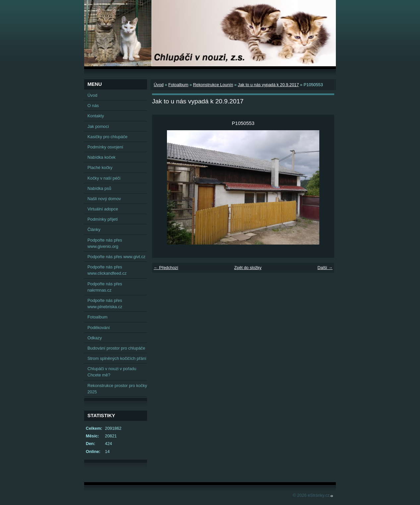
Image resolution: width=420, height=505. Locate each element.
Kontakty (96, 116)
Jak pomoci (98, 126)
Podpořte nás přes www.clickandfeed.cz (107, 270)
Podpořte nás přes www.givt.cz (116, 257)
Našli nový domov (104, 199)
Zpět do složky (248, 268)
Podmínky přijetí (103, 219)
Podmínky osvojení (105, 147)
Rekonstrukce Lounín (213, 85)
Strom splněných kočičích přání (117, 358)
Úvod (159, 85)
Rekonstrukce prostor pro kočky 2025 (117, 389)
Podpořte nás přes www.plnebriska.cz (105, 304)
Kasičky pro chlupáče (107, 137)
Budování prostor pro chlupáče (116, 348)
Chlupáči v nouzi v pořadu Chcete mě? (112, 372)
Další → (325, 268)
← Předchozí (166, 268)
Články (94, 229)
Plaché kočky (100, 168)
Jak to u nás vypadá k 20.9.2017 (268, 85)
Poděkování (99, 328)
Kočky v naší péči (104, 178)
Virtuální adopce (103, 209)
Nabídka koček (102, 157)
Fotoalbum (178, 85)
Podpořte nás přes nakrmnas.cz (105, 287)
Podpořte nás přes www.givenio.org (105, 243)
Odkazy (95, 338)
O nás (93, 106)
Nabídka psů (99, 188)
